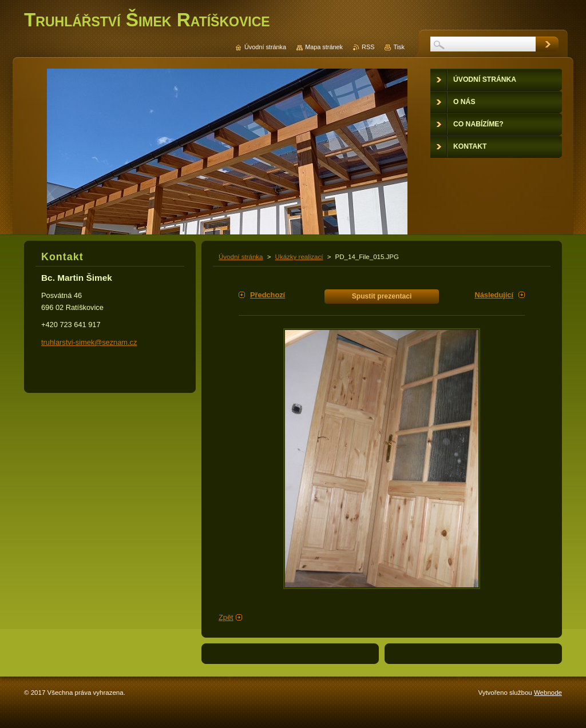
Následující (494, 295)
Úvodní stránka (241, 257)
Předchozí (268, 295)
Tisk (399, 47)
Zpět (226, 617)
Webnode (548, 693)
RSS (368, 47)
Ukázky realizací (299, 257)
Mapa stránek (324, 47)
